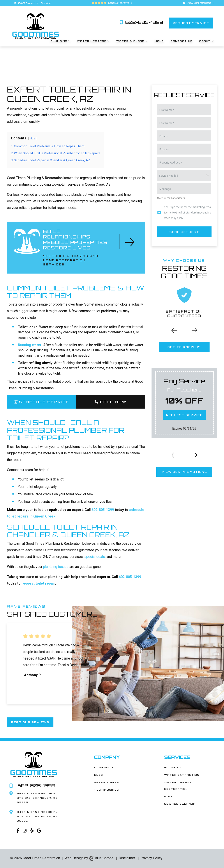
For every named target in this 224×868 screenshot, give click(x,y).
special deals (95, 557)
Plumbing (173, 767)
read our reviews (30, 722)
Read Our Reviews (120, 3)
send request (184, 232)
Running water (30, 345)
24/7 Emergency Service (32, 3)
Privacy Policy (152, 858)
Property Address (171, 163)
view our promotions (184, 472)
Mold (169, 796)
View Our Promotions (198, 3)
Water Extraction (182, 775)
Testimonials (107, 790)
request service (191, 23)
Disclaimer (127, 858)
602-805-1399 (141, 22)
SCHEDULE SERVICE (41, 402)
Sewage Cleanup (180, 804)
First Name (167, 110)
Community (104, 767)
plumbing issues (56, 567)
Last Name (167, 123)
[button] (171, 332)
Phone (164, 149)
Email (164, 136)
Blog (99, 775)
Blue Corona (101, 858)
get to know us (184, 347)
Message (165, 189)
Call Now (110, 402)
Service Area (107, 782)
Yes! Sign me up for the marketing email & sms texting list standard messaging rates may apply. (188, 213)
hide (32, 138)
